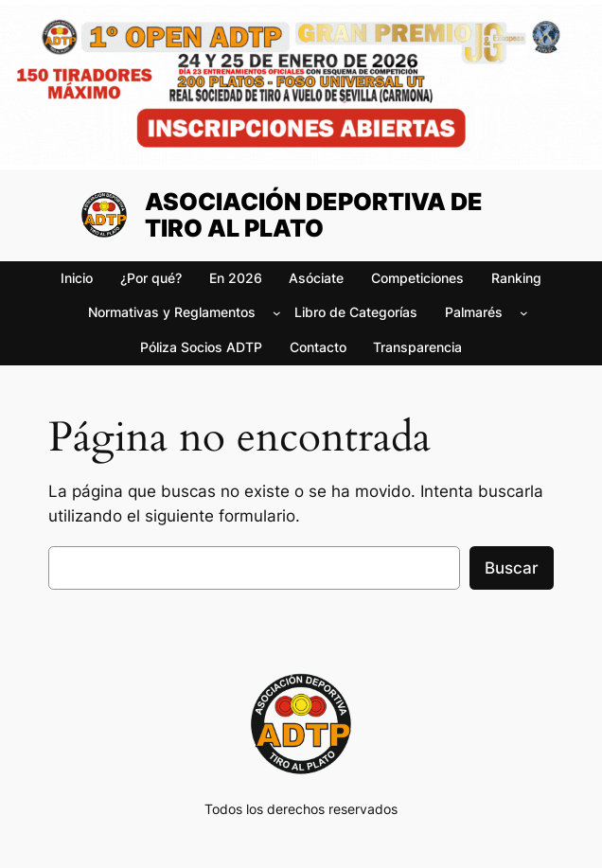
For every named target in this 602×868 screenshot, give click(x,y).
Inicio (77, 278)
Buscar (512, 568)
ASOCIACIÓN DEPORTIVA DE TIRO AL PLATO (314, 215)
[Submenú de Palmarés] (524, 313)
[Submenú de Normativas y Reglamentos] (277, 313)
